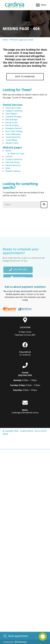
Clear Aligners (11, 114)
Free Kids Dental (13, 162)
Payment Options (13, 171)
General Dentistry (13, 165)
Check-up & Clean (13, 108)
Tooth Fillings (11, 140)
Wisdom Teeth (12, 143)
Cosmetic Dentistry (14, 160)
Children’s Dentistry (14, 111)
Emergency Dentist (14, 129)
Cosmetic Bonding (13, 117)
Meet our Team (18, 154)
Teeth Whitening (13, 134)
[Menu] (41, 5)
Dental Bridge (11, 120)
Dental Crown (11, 123)
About (8, 151)
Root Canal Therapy (14, 131)
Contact (9, 157)
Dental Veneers (12, 126)
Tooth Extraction (13, 137)
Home (5, 40)
